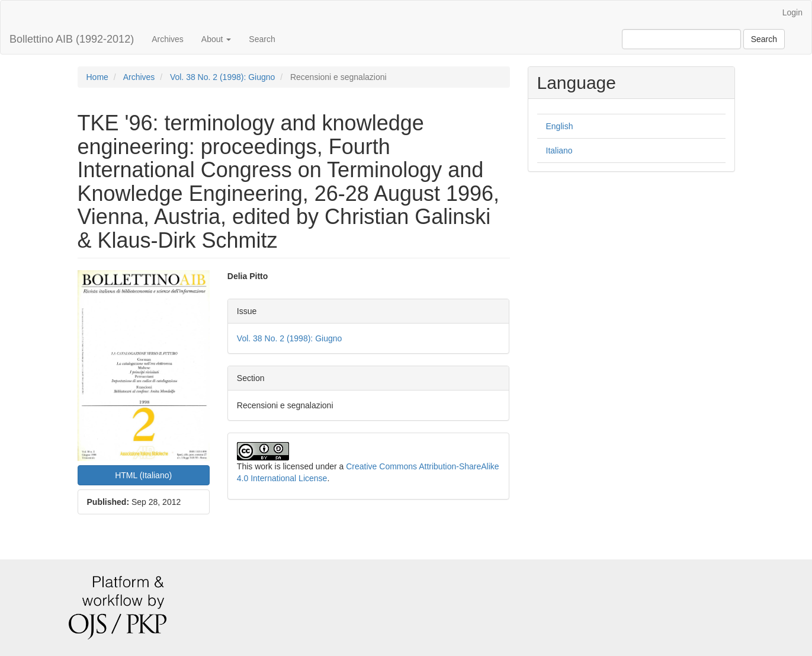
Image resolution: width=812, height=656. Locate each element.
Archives (168, 39)
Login (792, 12)
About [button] (216, 39)
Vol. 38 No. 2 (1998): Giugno (222, 77)
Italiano (559, 151)
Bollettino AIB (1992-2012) (72, 39)
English (560, 126)
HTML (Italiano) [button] (143, 475)
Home (97, 77)
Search (262, 39)
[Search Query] (681, 39)
